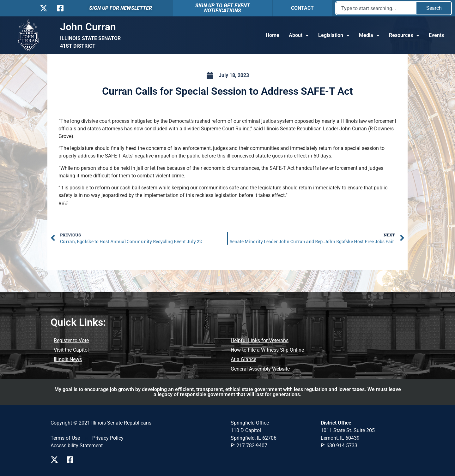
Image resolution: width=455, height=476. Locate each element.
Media (369, 35)
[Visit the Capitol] (71, 350)
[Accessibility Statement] (77, 446)
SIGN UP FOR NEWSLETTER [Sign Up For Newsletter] (121, 8)
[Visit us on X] (56, 460)
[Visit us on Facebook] (72, 460)
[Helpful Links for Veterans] (260, 341)
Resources (404, 35)
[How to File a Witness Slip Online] (267, 350)
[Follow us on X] (43, 8)
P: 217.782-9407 (249, 446)
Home (273, 35)
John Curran (88, 27)
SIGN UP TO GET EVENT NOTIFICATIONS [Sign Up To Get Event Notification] (223, 8)
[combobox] (376, 8)
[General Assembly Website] (260, 369)
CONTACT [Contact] (302, 8)
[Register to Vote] (71, 341)
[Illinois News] (68, 360)
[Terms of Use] (65, 438)
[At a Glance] (243, 360)
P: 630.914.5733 (339, 446)
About (299, 35)
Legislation (334, 35)
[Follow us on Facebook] (60, 8)
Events (436, 35)
